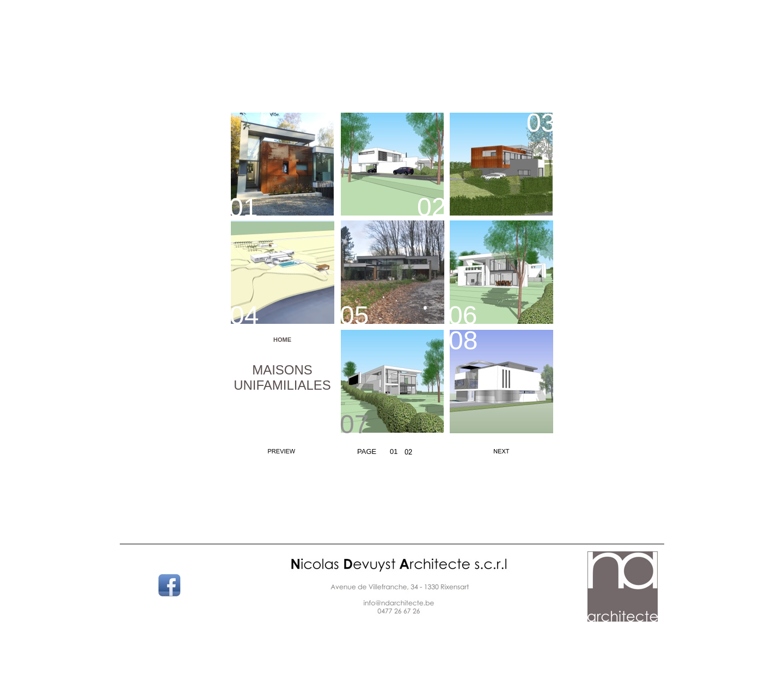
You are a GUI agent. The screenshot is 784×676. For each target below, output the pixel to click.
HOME (282, 340)
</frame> (391, 654)
